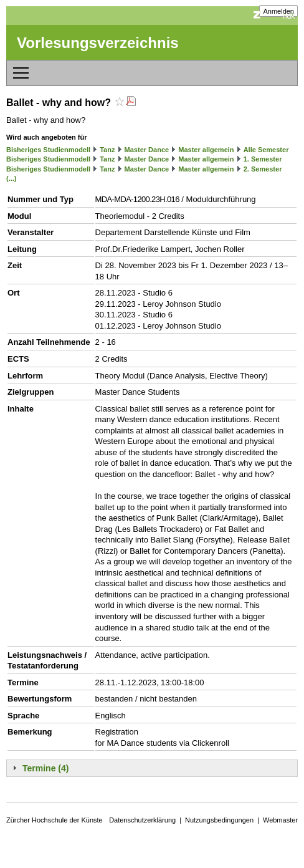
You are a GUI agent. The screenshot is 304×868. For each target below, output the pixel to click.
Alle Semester (266, 150)
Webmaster (280, 820)
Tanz (107, 150)
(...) (12, 178)
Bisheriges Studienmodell (48, 150)
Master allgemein (206, 150)
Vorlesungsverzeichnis (98, 43)
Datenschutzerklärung (142, 820)
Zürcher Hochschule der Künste (55, 820)
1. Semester (263, 159)
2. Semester (263, 169)
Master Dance (147, 150)
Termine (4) (45, 768)
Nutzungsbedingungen (219, 820)
